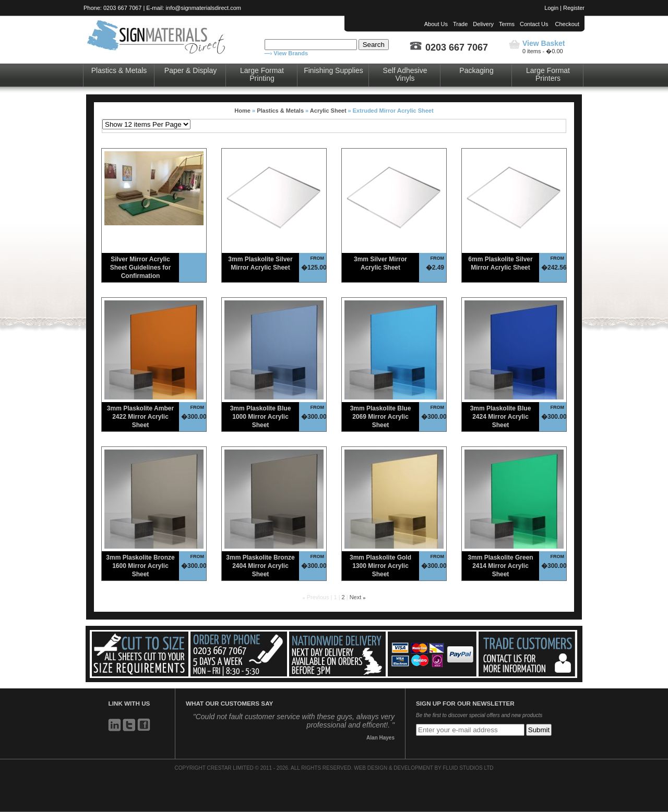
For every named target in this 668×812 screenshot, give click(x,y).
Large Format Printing (262, 74)
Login (551, 8)
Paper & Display (190, 70)
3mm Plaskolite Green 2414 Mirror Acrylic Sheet (500, 566)
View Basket (544, 43)
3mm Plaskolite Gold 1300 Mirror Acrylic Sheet (380, 566)
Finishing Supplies (333, 70)
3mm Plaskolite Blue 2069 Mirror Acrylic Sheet (381, 417)
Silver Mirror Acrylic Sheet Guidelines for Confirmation (141, 268)
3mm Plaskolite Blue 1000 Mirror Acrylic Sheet (261, 417)
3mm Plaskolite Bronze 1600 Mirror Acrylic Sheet (140, 566)
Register (574, 8)
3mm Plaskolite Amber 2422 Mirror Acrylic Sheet (140, 417)
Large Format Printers (548, 74)
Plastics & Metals (119, 70)
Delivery (483, 24)
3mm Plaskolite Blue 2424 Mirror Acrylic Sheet (501, 417)
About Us (436, 24)
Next (356, 597)
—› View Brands (287, 53)
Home (242, 111)
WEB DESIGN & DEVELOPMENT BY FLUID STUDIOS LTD (424, 768)
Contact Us (534, 24)
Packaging (476, 70)
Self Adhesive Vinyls (405, 74)
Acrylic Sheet (328, 111)
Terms (507, 24)
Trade (460, 24)
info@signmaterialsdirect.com (204, 8)
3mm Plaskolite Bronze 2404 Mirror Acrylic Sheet (260, 566)
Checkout (567, 24)
